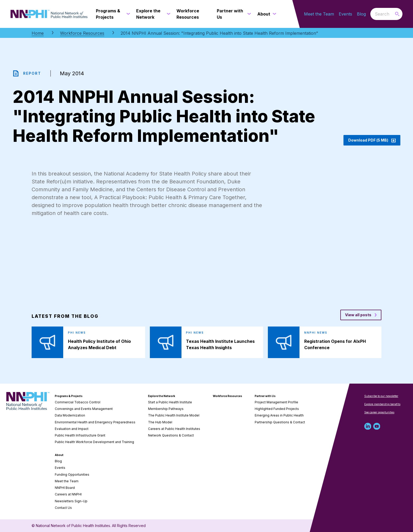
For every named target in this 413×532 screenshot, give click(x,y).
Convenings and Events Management (84, 409)
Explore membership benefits (382, 404)
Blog (361, 14)
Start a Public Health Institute (170, 402)
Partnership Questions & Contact (280, 422)
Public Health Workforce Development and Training (94, 442)
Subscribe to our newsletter (381, 396)
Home (38, 33)
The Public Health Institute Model (174, 415)
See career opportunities (379, 412)
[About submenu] (273, 14)
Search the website (370, 14)
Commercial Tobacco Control (78, 402)
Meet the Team (319, 14)
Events (345, 14)
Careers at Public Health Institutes (174, 429)
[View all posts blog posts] (361, 315)
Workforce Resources (82, 33)
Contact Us (63, 508)
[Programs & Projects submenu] (127, 14)
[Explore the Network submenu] (168, 14)
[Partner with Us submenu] (248, 14)
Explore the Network (162, 396)
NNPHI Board (65, 488)
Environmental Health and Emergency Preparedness (95, 422)
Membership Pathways (166, 409)
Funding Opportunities (72, 475)
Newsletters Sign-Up (71, 501)
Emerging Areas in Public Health (279, 415)
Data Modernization (70, 415)
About (59, 455)
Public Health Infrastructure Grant (80, 435)
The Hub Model (160, 422)
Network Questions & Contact (171, 435)
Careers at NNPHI (68, 494)
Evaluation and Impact (72, 429)
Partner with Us (265, 396)
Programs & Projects (69, 396)
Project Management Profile (276, 402)
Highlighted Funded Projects (277, 409)
